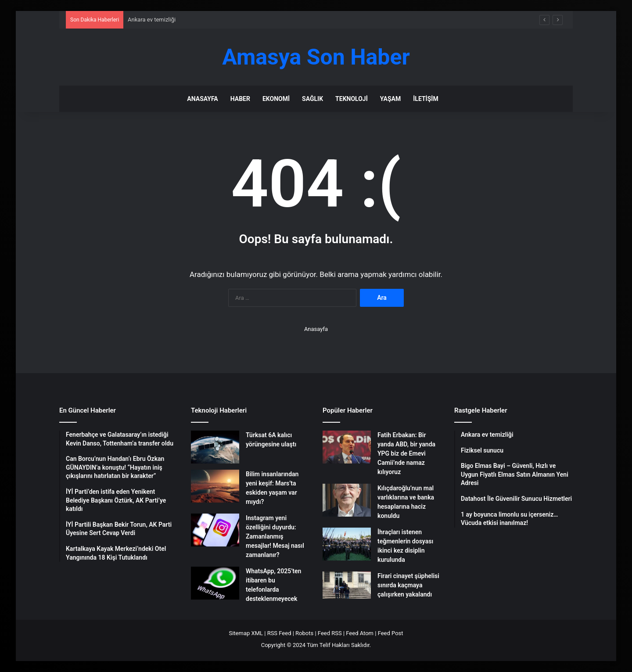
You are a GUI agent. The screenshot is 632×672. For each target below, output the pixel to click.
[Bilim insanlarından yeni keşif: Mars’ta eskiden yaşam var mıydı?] (215, 486)
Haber (240, 99)
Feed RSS (330, 633)
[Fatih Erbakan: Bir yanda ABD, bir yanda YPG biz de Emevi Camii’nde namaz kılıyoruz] (347, 447)
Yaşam (390, 99)
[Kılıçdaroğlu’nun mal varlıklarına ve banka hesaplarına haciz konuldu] (347, 500)
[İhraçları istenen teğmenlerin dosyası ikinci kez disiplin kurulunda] (347, 544)
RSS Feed (279, 633)
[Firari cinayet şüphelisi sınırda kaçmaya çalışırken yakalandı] (347, 585)
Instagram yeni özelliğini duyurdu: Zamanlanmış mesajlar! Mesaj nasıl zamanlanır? (275, 536)
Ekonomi (276, 99)
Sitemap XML (246, 633)
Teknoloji (352, 99)
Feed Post (391, 633)
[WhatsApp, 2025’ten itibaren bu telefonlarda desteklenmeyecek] (215, 583)
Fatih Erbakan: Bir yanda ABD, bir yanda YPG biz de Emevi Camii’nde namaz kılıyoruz (406, 453)
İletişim (426, 99)
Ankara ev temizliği (152, 20)
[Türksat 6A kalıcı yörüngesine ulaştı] (215, 447)
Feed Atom (360, 633)
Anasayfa (202, 99)
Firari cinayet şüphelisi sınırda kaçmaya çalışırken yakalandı (408, 585)
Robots (304, 633)
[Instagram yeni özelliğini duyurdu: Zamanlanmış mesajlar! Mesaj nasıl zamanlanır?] (215, 530)
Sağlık (312, 99)
